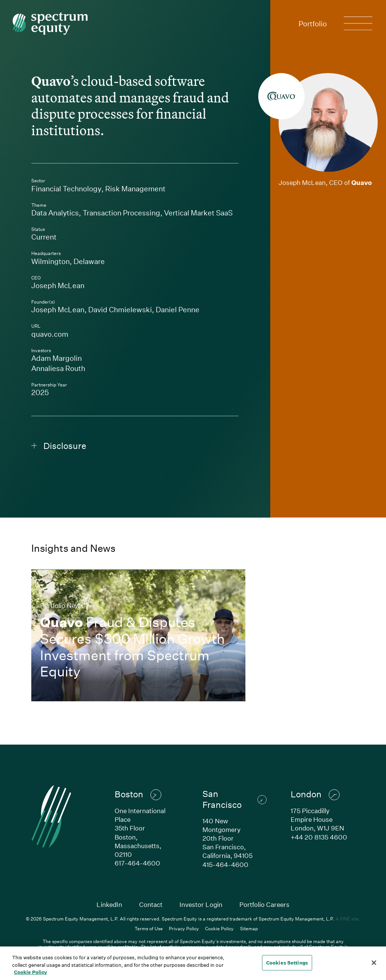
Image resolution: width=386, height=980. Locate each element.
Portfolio (313, 24)
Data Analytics (55, 213)
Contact (151, 904)
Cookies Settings (287, 962)
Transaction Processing (121, 213)
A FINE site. (348, 919)
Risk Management (135, 189)
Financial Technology (66, 189)
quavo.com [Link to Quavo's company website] (96, 334)
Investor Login (201, 904)
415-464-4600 (225, 865)
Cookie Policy (219, 928)
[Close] (374, 963)
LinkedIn (109, 904)
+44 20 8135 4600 (319, 837)
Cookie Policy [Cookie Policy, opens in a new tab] (31, 972)
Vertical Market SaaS (198, 213)
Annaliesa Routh (58, 368)
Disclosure (59, 446)
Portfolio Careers (264, 904)
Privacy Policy (184, 928)
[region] (193, 963)
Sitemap (249, 928)
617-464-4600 (137, 863)
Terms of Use (149, 928)
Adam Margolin (57, 358)
